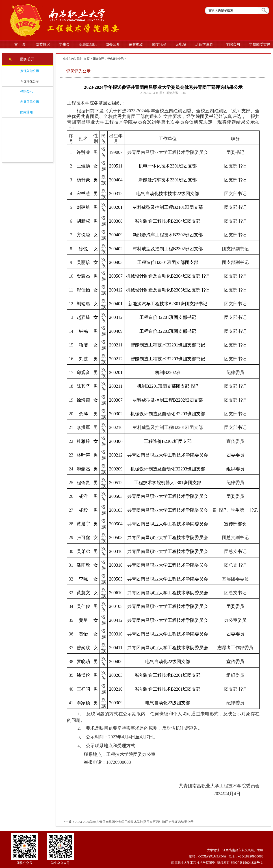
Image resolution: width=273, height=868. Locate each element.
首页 (87, 59)
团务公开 (98, 59)
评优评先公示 (115, 59)
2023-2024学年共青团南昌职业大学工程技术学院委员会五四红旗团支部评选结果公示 (134, 822)
